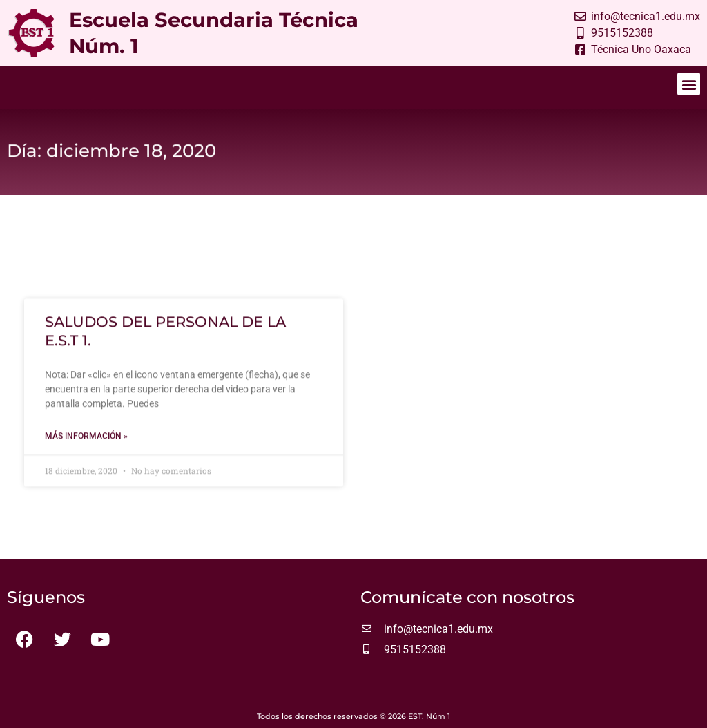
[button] (689, 84)
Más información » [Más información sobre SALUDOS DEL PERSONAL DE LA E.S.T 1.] (86, 440)
